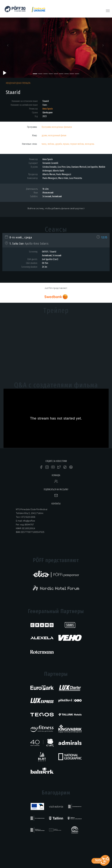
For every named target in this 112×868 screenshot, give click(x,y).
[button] (8, 46)
